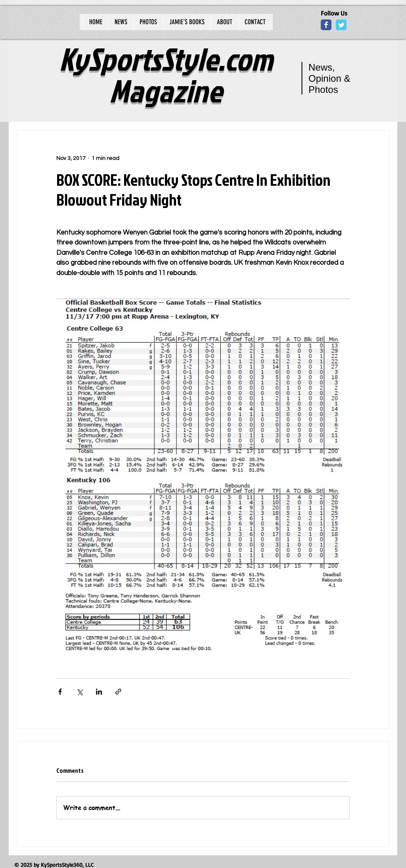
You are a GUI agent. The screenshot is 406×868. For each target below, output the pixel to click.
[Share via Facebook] (60, 692)
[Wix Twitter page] (341, 25)
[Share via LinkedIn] (99, 692)
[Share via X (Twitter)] (79, 692)
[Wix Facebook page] (326, 25)
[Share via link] (118, 692)
